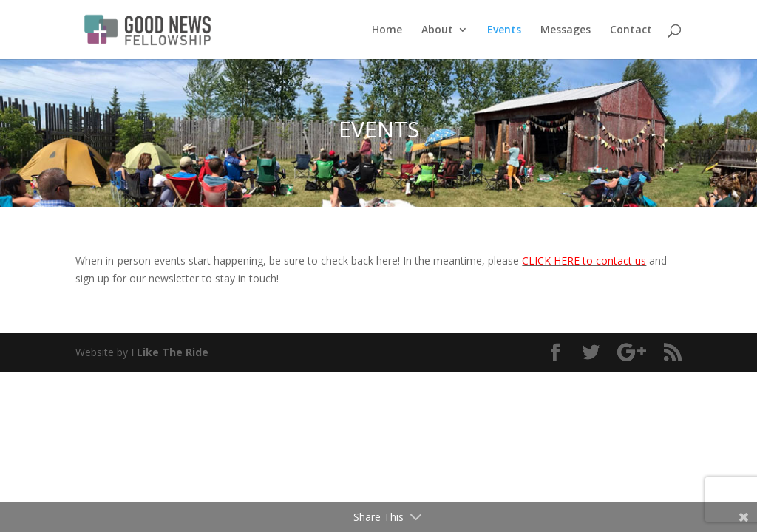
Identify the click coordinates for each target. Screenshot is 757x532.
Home (387, 30)
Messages (566, 30)
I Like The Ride (170, 352)
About (437, 30)
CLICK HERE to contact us (584, 260)
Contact (631, 30)
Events (504, 30)
